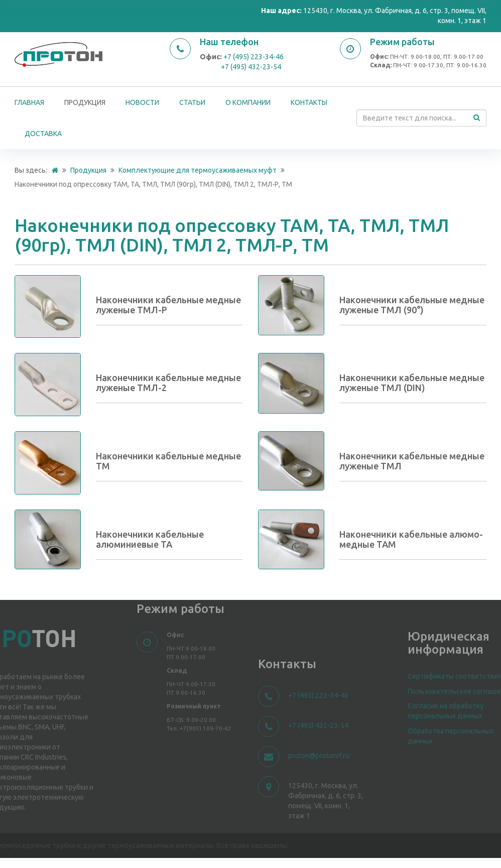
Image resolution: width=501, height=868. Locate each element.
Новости (142, 102)
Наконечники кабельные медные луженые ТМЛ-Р (168, 305)
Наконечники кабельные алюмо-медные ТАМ (411, 539)
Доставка (43, 134)
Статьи (192, 102)
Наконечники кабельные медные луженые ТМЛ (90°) (412, 305)
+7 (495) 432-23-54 (251, 67)
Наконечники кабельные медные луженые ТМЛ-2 (168, 383)
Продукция (85, 102)
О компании (248, 102)
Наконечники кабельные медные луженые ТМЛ (412, 461)
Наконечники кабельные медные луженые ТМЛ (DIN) (412, 383)
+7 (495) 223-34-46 (254, 57)
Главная (29, 102)
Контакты (309, 102)
